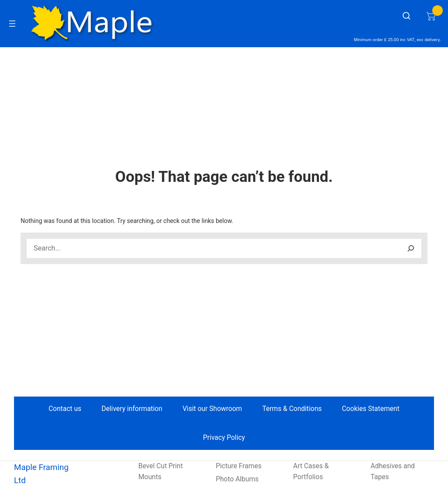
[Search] (411, 248)
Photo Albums (237, 479)
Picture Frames (239, 466)
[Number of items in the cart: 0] (431, 16)
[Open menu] (12, 24)
